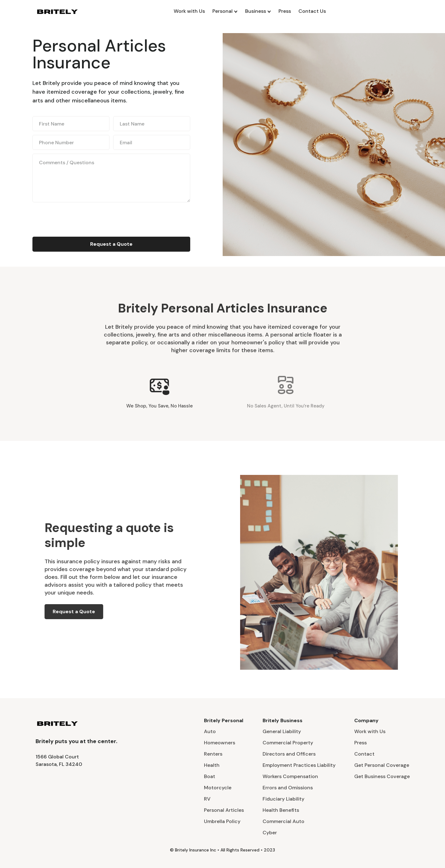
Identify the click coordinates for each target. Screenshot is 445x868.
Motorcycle (218, 788)
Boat (210, 776)
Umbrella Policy (222, 821)
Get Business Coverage (382, 776)
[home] (57, 11)
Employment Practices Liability (299, 765)
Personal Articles (224, 810)
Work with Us (189, 11)
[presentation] (80, 218)
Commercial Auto (283, 821)
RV (207, 799)
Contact (364, 754)
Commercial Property (288, 743)
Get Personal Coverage (382, 765)
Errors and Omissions (288, 788)
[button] (225, 11)
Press (285, 11)
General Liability (282, 731)
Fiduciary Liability (283, 799)
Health (212, 765)
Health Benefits (281, 810)
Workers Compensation (290, 776)
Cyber (270, 833)
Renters (213, 754)
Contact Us (312, 11)
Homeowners (220, 743)
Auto (210, 731)
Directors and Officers (289, 754)
